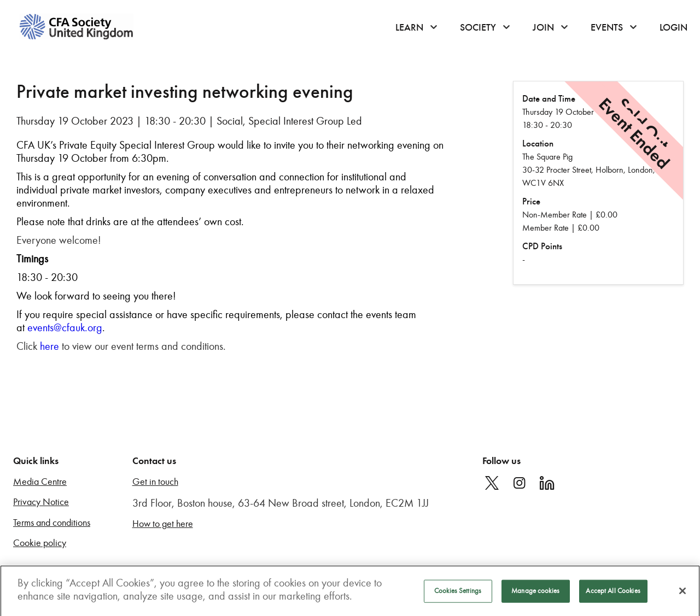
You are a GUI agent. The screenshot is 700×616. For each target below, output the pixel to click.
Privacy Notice (41, 502)
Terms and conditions (52, 523)
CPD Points (542, 246)
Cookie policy (40, 543)
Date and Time (549, 99)
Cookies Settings (458, 594)
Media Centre (40, 482)
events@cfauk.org (65, 327)
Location (538, 143)
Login (673, 27)
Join (543, 27)
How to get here (163, 524)
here (49, 346)
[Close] (682, 594)
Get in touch (155, 482)
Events (607, 27)
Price (531, 201)
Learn (409, 27)
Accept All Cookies (613, 594)
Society (478, 27)
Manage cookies (535, 594)
